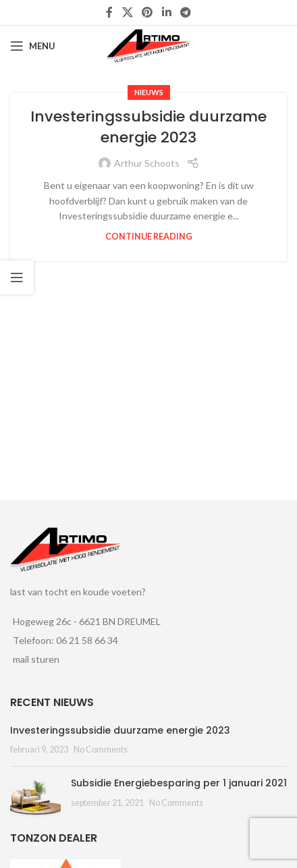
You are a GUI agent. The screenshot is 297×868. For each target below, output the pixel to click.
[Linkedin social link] (166, 12)
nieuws (149, 92)
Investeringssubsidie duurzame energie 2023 (148, 127)
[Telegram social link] (185, 12)
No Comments (101, 750)
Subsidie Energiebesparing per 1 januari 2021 (179, 783)
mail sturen (36, 659)
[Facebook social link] (109, 12)
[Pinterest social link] (147, 12)
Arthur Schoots (147, 163)
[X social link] (127, 12)
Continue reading (149, 237)
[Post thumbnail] (35, 797)
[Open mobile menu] (33, 46)
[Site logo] (148, 45)
